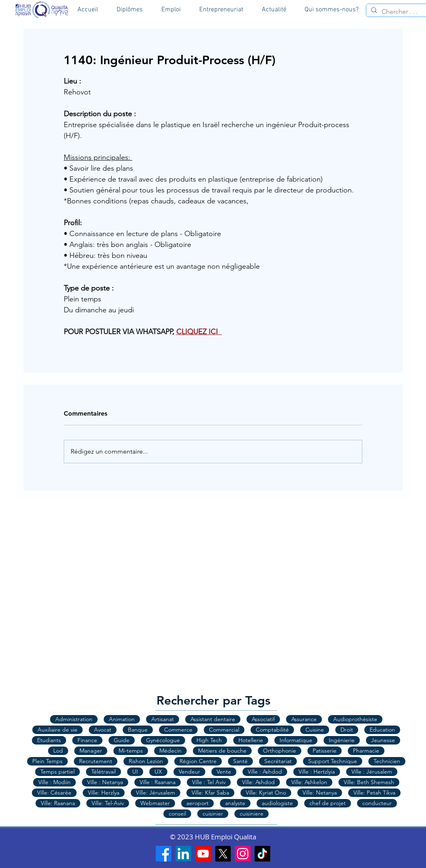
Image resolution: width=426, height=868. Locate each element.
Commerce (178, 730)
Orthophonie (280, 751)
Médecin (170, 751)
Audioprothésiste (355, 719)
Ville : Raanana (158, 782)
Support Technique (333, 761)
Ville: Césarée (54, 793)
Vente (224, 772)
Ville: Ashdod (258, 782)
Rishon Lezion (146, 761)
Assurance (304, 719)
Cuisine (315, 730)
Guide (122, 740)
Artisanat (163, 719)
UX (158, 772)
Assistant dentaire (213, 719)
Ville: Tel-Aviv (108, 803)
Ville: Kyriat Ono (266, 793)
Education (382, 730)
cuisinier (213, 814)
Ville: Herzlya (104, 793)
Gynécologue (163, 740)
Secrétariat (278, 761)
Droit (347, 730)
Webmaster (155, 803)
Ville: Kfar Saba (210, 793)
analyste (235, 803)
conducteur (377, 803)
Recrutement (96, 761)
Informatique (296, 740)
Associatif (263, 719)
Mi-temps (131, 751)
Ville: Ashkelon (309, 782)
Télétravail (103, 772)
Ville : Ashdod (265, 772)
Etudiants (49, 740)
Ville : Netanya (105, 782)
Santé (240, 761)
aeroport (197, 803)
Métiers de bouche (222, 751)
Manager (91, 751)
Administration (74, 719)
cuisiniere (252, 814)
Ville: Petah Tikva (374, 793)
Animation (122, 719)
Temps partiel (57, 772)
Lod (58, 751)
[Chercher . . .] (403, 12)
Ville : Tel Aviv (209, 782)
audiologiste (277, 803)
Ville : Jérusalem (372, 772)
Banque (138, 730)
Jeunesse (383, 740)
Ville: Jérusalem (156, 793)
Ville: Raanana (58, 803)
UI (135, 772)
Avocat (103, 730)
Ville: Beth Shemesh (369, 782)
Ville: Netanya (320, 793)
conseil (177, 814)
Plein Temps (47, 761)
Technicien (387, 761)
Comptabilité (272, 730)
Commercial (224, 730)
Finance (87, 740)
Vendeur (189, 772)
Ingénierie (342, 740)
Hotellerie (251, 740)
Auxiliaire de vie (57, 730)
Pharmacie (366, 751)
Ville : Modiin (54, 782)
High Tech (209, 740)
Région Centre (198, 761)
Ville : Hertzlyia (317, 772)
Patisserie (325, 751)
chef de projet (328, 803)
